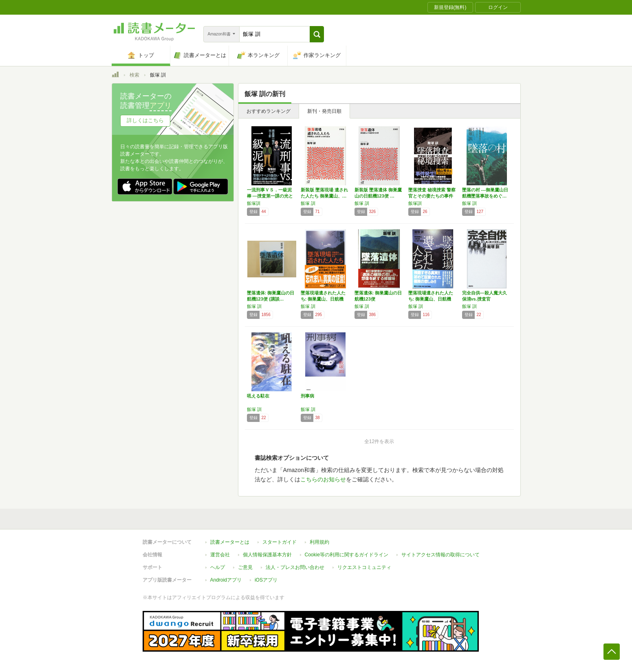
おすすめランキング (269, 111)
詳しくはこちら (145, 120)
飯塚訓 (254, 203)
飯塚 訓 (308, 203)
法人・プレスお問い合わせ (295, 567)
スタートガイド (280, 542)
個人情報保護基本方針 (267, 555)
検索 (134, 75)
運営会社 (220, 555)
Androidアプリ (226, 580)
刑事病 (307, 396)
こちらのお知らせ (323, 479)
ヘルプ (218, 567)
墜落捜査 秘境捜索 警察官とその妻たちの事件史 (432, 196)
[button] (317, 34)
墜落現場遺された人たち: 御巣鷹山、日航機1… (323, 299)
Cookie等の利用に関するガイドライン (347, 555)
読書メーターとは (230, 542)
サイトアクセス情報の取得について (440, 555)
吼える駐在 (258, 396)
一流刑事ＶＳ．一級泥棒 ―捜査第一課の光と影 (270, 196)
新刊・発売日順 (324, 111)
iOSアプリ (266, 580)
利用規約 (319, 542)
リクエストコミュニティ (364, 567)
